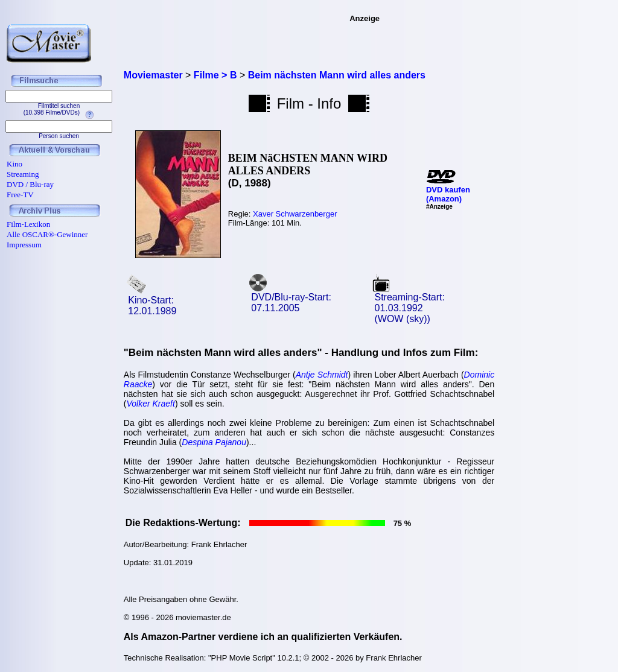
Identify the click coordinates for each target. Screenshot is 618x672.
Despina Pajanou (214, 442)
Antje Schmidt (322, 375)
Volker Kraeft (150, 404)
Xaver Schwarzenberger (295, 214)
